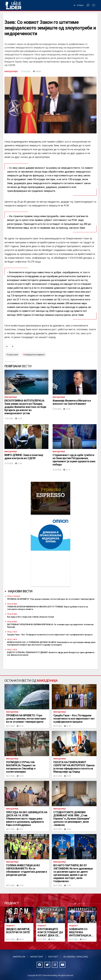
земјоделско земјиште (35, 355)
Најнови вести (20, 591)
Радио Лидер (13, 5)
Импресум (19, 957)
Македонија (11, 71)
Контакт (53, 957)
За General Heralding (76, 957)
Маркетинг (37, 957)
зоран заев (13, 355)
